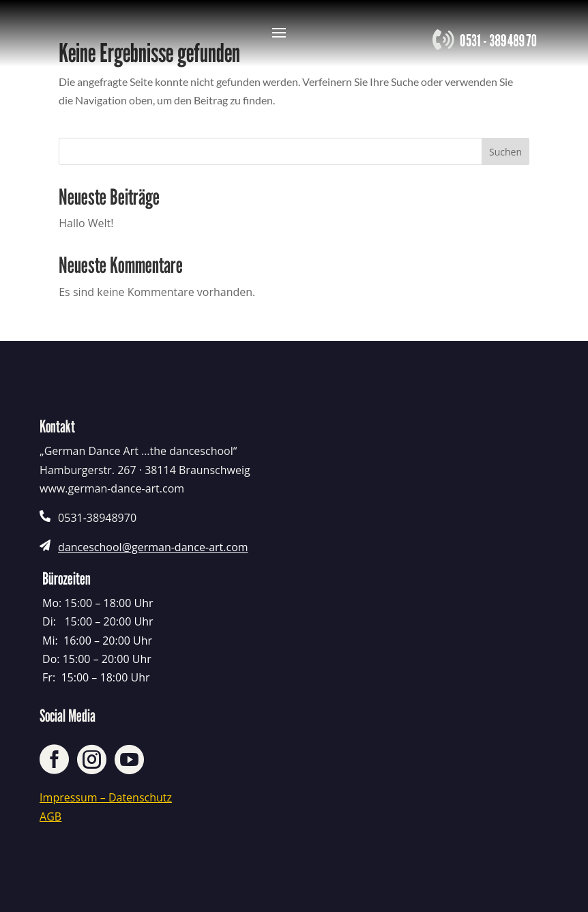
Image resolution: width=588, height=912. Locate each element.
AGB (50, 817)
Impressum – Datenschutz (106, 797)
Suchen (505, 152)
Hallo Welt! (86, 223)
